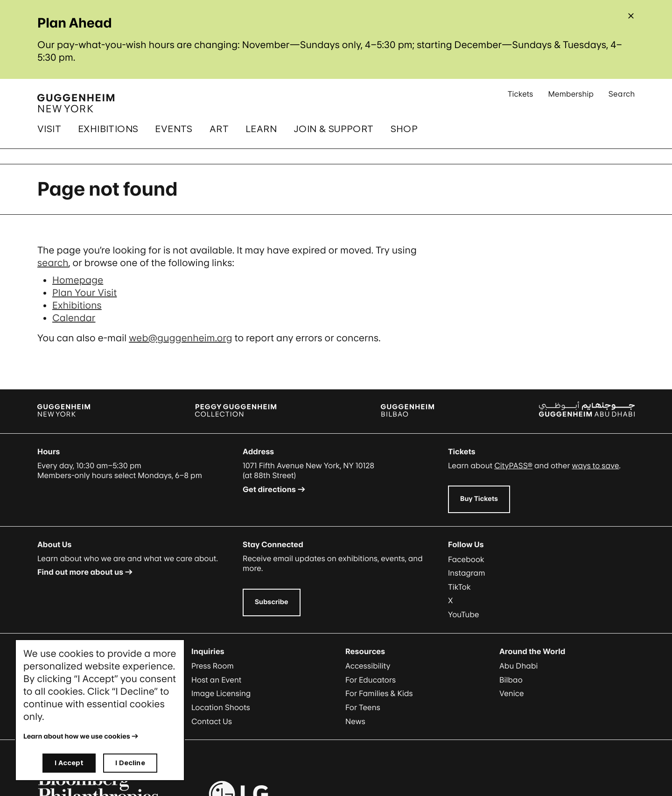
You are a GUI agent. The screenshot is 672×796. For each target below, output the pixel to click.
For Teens (363, 707)
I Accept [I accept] (69, 763)
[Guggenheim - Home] (76, 103)
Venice (512, 693)
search (53, 263)
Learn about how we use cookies (77, 736)
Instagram (467, 573)
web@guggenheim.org (181, 338)
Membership (571, 97)
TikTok (459, 587)
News (355, 721)
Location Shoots (221, 707)
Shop (404, 129)
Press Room (213, 666)
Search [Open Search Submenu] (622, 97)
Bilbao (511, 680)
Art (219, 129)
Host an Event (216, 680)
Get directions (269, 489)
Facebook (466, 559)
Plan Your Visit (84, 293)
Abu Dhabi (518, 666)
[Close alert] (631, 16)
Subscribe (272, 602)
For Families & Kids (379, 693)
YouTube (464, 614)
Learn (261, 129)
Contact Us (212, 721)
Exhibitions (108, 129)
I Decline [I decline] (130, 763)
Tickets (521, 97)
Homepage (78, 280)
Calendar (74, 318)
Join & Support (334, 129)
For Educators (371, 680)
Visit (49, 129)
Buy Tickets (479, 499)
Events (174, 129)
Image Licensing (221, 693)
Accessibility (368, 666)
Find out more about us (80, 572)
